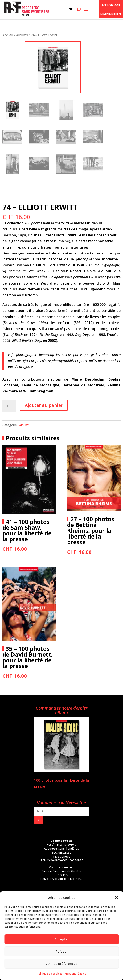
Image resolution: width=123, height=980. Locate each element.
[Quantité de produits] (9, 406)
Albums (22, 35)
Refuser (62, 951)
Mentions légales (75, 974)
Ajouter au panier (44, 405)
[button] (116, 897)
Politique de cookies (50, 974)
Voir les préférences (61, 963)
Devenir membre (111, 14)
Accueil (8, 35)
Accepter (61, 939)
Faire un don (111, 5)
